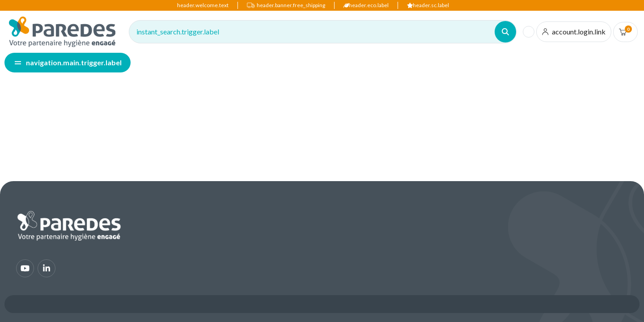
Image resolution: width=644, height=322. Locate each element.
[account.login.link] (574, 32)
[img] (62, 32)
